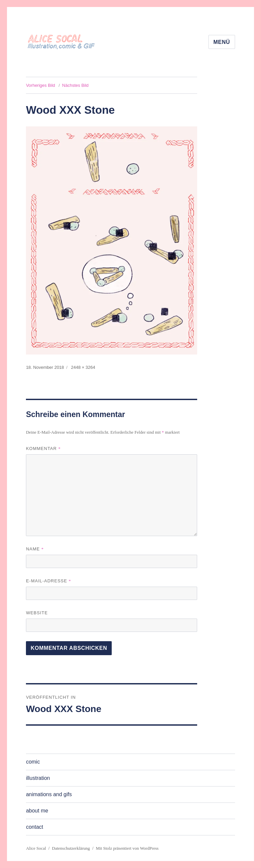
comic (33, 762)
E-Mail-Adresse (49, 581)
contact (35, 827)
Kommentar (43, 448)
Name (35, 549)
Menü (222, 42)
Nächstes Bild (75, 85)
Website (37, 613)
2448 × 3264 (83, 367)
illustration (38, 778)
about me (37, 811)
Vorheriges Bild (40, 85)
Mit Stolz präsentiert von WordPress (127, 848)
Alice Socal (36, 848)
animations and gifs (49, 794)
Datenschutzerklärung (71, 848)
